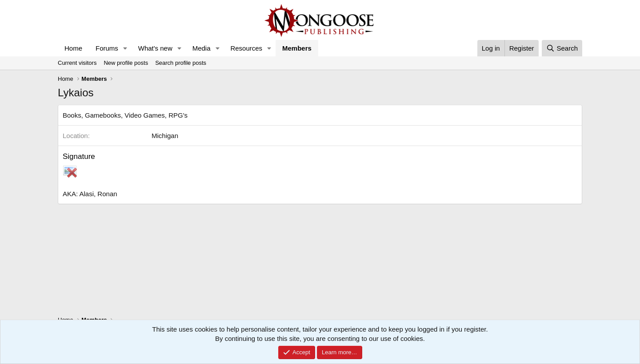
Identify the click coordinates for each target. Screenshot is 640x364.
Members (297, 48)
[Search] (562, 48)
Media (202, 48)
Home (73, 48)
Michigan (165, 136)
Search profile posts (181, 63)
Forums (107, 48)
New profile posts (126, 63)
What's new (155, 48)
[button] (125, 48)
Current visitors (77, 63)
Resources (246, 48)
